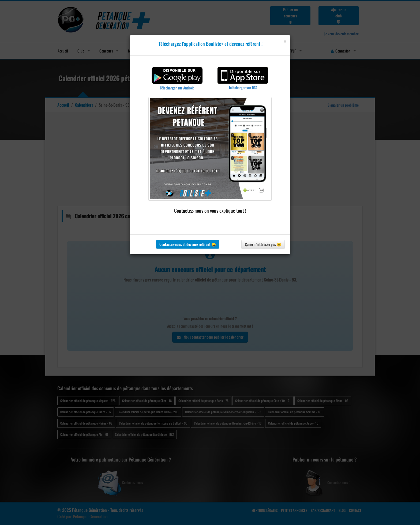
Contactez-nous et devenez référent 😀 (188, 244)
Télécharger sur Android (177, 88)
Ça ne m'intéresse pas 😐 (263, 244)
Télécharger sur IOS (243, 87)
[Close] (285, 41)
